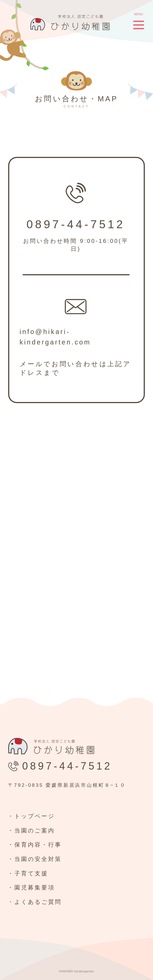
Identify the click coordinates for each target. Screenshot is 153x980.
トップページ (35, 816)
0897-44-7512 (76, 224)
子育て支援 (31, 873)
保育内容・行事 (38, 845)
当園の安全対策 (38, 859)
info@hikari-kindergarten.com (55, 337)
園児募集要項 (35, 887)
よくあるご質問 (38, 902)
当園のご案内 (35, 830)
